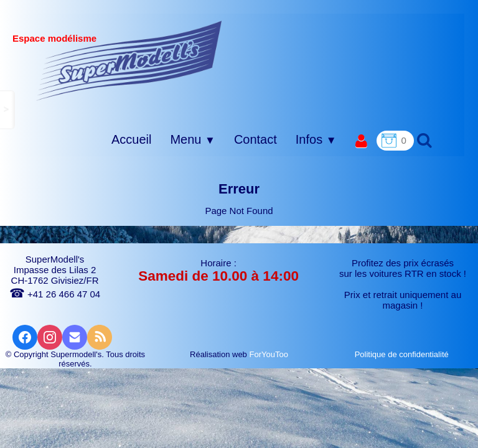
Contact (255, 139)
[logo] (129, 60)
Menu (192, 139)
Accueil (131, 139)
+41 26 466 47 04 (55, 294)
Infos (316, 139)
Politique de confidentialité (403, 354)
